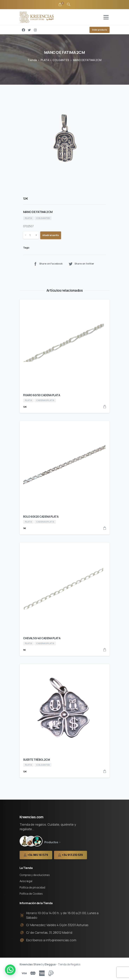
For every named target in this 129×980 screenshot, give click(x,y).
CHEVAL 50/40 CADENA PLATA (42, 638)
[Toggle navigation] (106, 17)
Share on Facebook (48, 264)
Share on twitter (81, 264)
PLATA (45, 60)
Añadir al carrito (51, 235)
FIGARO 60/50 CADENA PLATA (42, 395)
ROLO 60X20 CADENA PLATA (41, 517)
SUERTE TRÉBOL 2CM (37, 760)
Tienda (32, 60)
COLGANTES (61, 60)
